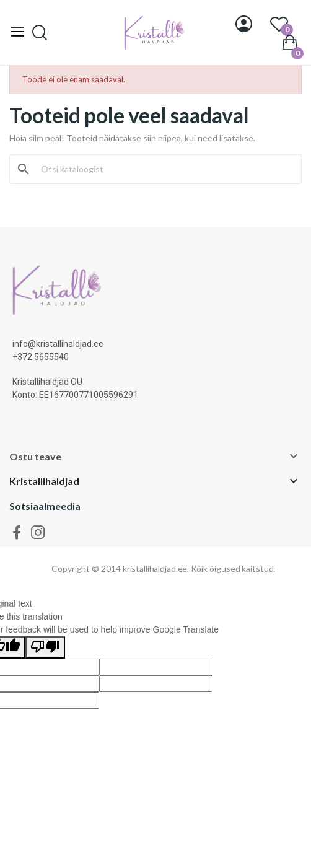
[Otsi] (163, 169)
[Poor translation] (45, 647)
